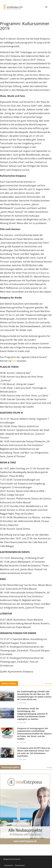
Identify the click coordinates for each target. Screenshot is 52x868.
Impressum (9, 865)
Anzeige (49, 767)
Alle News (49, 683)
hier (14, 361)
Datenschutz (20, 865)
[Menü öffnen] (46, 7)
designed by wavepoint (12, 859)
